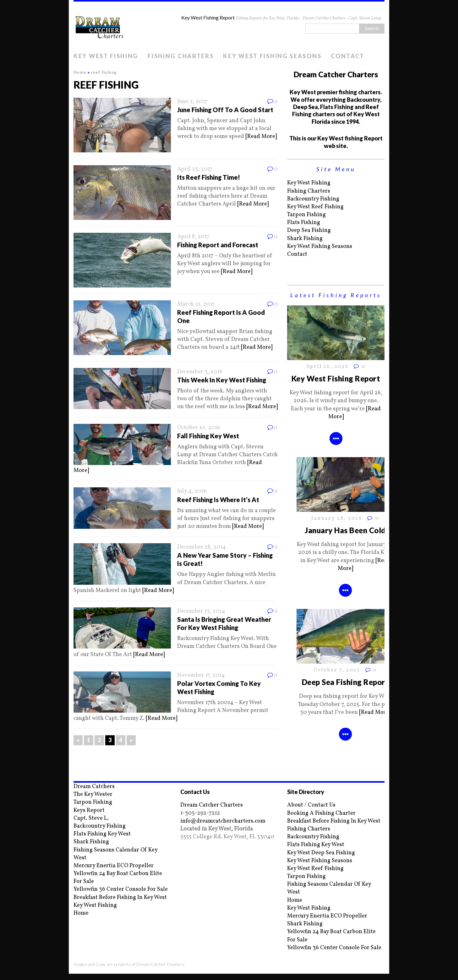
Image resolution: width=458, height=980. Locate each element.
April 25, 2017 (195, 169)
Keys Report (89, 810)
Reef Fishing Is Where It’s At (218, 500)
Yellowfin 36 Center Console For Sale (121, 889)
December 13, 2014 (201, 611)
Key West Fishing (106, 56)
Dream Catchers (94, 787)
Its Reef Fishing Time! (209, 177)
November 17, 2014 (201, 675)
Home (81, 913)
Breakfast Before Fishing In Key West (120, 898)
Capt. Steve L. (91, 818)
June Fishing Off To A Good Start (225, 110)
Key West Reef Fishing (315, 207)
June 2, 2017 (192, 102)
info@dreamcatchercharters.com (223, 821)
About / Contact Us (311, 805)
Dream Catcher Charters (212, 805)
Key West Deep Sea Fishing (321, 853)
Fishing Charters (181, 56)
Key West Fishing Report (336, 378)
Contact (348, 56)
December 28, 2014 (202, 547)
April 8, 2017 (193, 237)
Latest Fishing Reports (336, 295)
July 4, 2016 (192, 491)
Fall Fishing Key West (208, 436)
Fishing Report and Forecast (218, 245)
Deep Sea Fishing (309, 230)
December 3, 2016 (200, 372)
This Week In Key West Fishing (222, 380)
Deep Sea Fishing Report (345, 682)
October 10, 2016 (199, 428)
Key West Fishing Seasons (272, 56)
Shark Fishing (305, 239)
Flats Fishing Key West (102, 834)
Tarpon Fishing (306, 215)
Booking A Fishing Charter (321, 813)
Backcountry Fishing (313, 199)
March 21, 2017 (196, 304)
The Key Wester (93, 794)
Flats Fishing (304, 223)
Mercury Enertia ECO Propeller (114, 866)
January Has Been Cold (345, 530)
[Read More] (261, 137)
